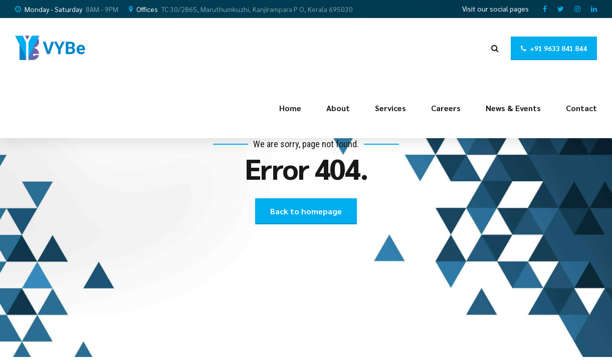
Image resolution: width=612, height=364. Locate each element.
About (338, 108)
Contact (581, 108)
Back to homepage (306, 211)
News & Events (513, 108)
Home (290, 108)
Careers (446, 108)
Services (390, 108)
